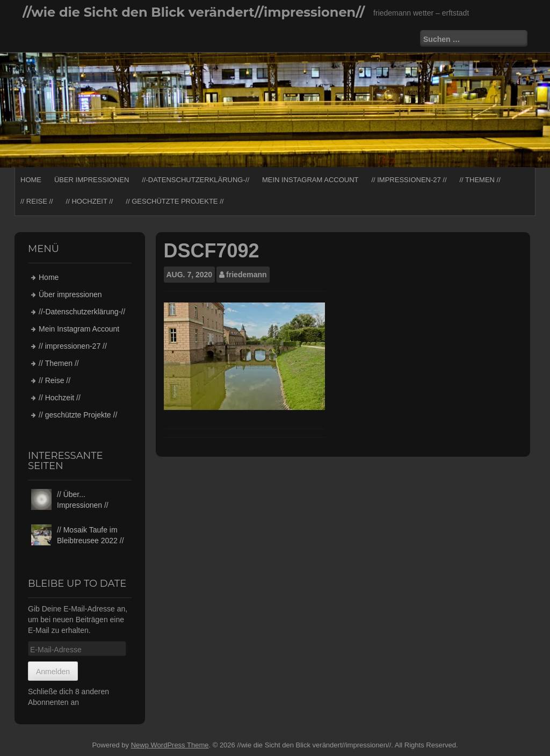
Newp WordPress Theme (170, 745)
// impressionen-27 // (409, 180)
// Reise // (37, 201)
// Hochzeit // (90, 201)
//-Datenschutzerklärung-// (196, 180)
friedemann (246, 275)
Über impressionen (92, 180)
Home (31, 180)
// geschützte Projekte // (175, 201)
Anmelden (53, 672)
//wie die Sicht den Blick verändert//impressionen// (194, 12)
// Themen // (480, 180)
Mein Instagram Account (310, 180)
